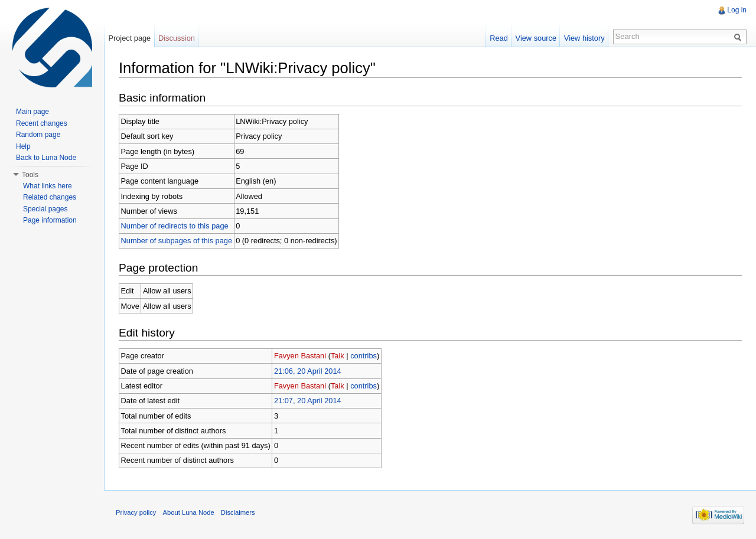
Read (499, 38)
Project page (129, 38)
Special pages (45, 209)
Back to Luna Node (46, 158)
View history (584, 38)
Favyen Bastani (300, 356)
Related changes (50, 197)
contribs (364, 356)
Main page (32, 112)
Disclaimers (238, 512)
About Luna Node (189, 512)
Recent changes (42, 123)
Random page (38, 135)
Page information (50, 220)
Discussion (177, 38)
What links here (48, 186)
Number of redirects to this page (175, 226)
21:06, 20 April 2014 (308, 371)
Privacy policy (136, 512)
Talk (338, 356)
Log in (737, 10)
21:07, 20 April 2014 (308, 401)
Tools (30, 175)
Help (23, 146)
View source (536, 38)
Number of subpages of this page (177, 241)
